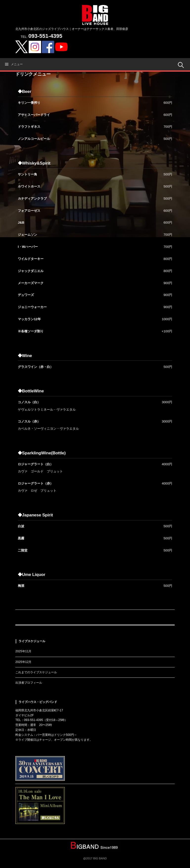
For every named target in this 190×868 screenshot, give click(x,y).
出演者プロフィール (29, 683)
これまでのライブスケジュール (36, 672)
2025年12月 (23, 662)
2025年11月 (23, 651)
